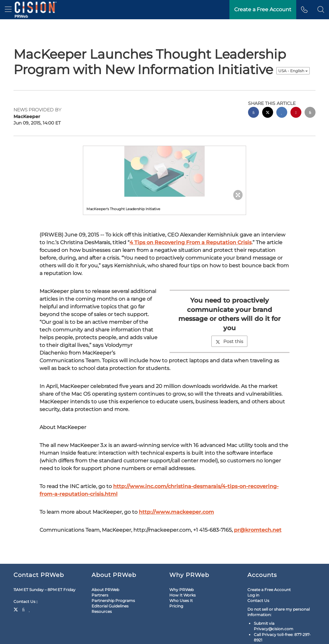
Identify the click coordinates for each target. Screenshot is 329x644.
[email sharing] (310, 113)
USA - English (293, 71)
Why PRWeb (182, 590)
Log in (253, 595)
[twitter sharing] (268, 113)
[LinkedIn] (30, 609)
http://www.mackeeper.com (176, 512)
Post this (229, 341)
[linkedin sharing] (282, 113)
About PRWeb (105, 590)
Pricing (176, 606)
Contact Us (26, 602)
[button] (321, 10)
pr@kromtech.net (258, 530)
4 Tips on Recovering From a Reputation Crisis (191, 242)
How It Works (182, 595)
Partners (100, 595)
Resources (102, 611)
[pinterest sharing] (296, 113)
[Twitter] (17, 609)
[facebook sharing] (253, 113)
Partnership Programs (113, 601)
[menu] (8, 10)
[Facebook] (23, 609)
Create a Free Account (269, 590)
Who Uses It (181, 601)
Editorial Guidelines (110, 606)
